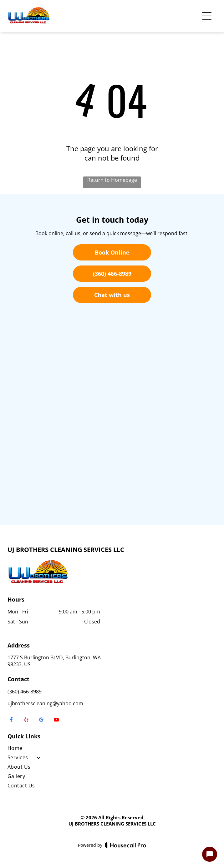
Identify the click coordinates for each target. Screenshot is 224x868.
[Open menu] (207, 16)
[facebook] (11, 720)
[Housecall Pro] (126, 845)
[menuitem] (58, 749)
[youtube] (56, 720)
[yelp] (26, 720)
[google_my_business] (41, 720)
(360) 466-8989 (25, 692)
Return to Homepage (112, 180)
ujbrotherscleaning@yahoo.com (45, 703)
